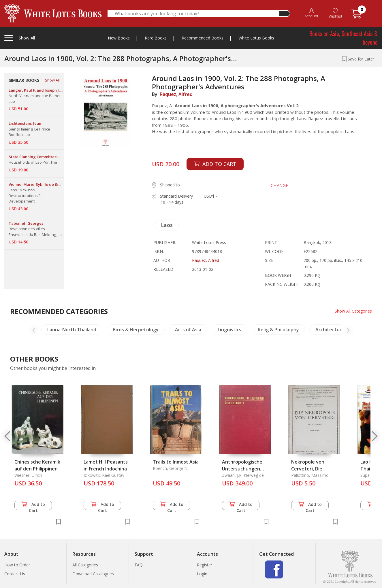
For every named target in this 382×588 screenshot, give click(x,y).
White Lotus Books (256, 38)
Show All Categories (353, 311)
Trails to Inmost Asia (176, 462)
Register (205, 565)
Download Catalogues (93, 574)
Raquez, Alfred (176, 94)
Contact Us (15, 574)
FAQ (139, 565)
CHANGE (279, 185)
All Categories (85, 565)
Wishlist (335, 13)
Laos (167, 225)
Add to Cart (33, 506)
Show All (52, 80)
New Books (119, 38)
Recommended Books (203, 38)
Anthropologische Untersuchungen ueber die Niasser (242, 469)
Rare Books (156, 38)
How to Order (17, 565)
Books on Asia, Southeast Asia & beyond (344, 38)
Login (202, 574)
